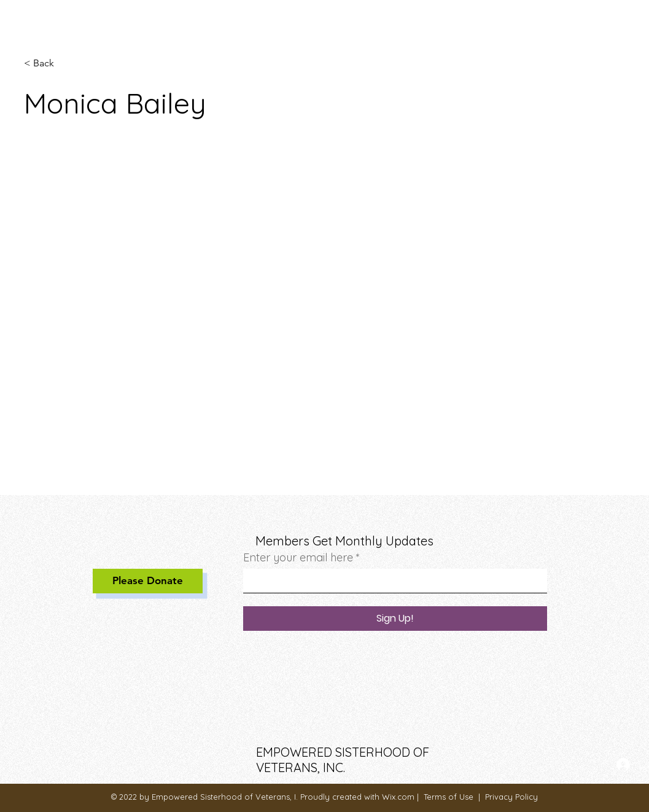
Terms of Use (449, 797)
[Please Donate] (148, 581)
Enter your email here (298, 558)
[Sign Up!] (395, 619)
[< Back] (48, 64)
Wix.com (398, 797)
